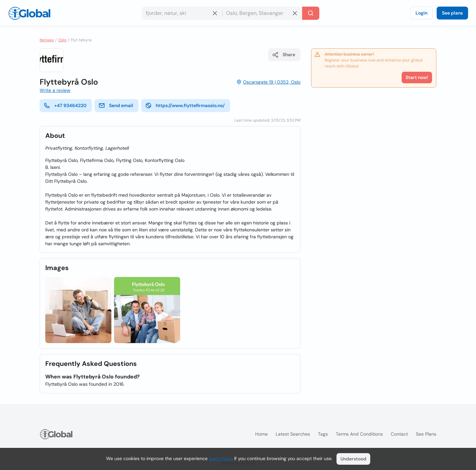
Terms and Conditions (359, 434)
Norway (47, 40)
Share (284, 55)
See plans (452, 13)
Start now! (417, 77)
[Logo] (29, 13)
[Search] (311, 13)
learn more (220, 458)
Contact (399, 434)
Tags (323, 434)
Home (261, 434)
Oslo (62, 40)
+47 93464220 (65, 105)
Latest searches (293, 434)
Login (421, 13)
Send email (116, 105)
